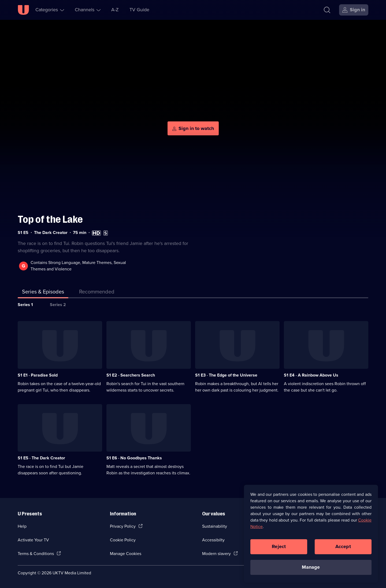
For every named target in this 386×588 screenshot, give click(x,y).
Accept (343, 547)
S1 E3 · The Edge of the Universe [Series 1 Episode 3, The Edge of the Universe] (226, 375)
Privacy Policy (123, 526)
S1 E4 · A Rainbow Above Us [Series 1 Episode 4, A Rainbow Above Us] (311, 375)
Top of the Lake (50, 219)
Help (22, 526)
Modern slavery (216, 554)
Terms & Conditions (36, 554)
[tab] (97, 293)
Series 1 (25, 305)
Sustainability (215, 526)
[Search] (327, 10)
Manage (311, 568)
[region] (311, 534)
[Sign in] (354, 10)
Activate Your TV (33, 540)
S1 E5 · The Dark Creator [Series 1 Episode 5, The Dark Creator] (41, 458)
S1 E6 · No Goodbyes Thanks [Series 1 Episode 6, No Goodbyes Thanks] (134, 458)
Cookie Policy (123, 540)
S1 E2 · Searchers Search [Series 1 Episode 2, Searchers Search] (131, 375)
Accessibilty (213, 540)
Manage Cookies (126, 554)
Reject (279, 547)
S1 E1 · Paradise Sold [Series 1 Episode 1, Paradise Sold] (38, 375)
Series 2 (58, 305)
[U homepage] (23, 10)
